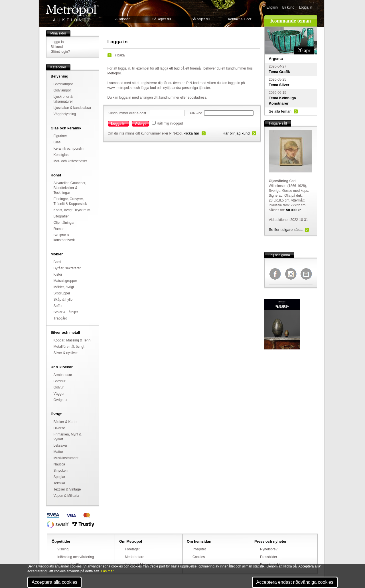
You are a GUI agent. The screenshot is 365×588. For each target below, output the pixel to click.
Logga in (306, 7)
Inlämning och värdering (76, 557)
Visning (63, 549)
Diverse (59, 428)
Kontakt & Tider (240, 19)
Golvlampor (62, 90)
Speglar (59, 477)
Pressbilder (269, 557)
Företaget (132, 549)
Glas (57, 142)
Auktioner (122, 19)
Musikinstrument (66, 458)
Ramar (59, 229)
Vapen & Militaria (66, 496)
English (272, 7)
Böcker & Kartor (66, 422)
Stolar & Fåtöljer (66, 312)
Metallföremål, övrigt (69, 347)
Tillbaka (119, 55)
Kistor (58, 274)
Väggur (59, 394)
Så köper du (162, 19)
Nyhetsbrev (269, 549)
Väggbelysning (65, 114)
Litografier (61, 216)
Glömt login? (60, 52)
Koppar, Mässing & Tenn (72, 340)
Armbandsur (63, 375)
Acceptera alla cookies (54, 582)
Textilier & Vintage (67, 489)
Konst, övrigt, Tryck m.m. (72, 210)
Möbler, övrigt (64, 287)
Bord (57, 262)
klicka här (191, 133)
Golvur (59, 387)
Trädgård (60, 318)
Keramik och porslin (69, 148)
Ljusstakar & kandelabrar (73, 108)
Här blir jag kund (236, 133)
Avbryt (141, 124)
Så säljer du (201, 19)
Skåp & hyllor (64, 300)
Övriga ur (61, 400)
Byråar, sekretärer (67, 268)
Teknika (59, 483)
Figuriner (60, 136)
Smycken (61, 471)
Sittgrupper (62, 293)
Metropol (73, 13)
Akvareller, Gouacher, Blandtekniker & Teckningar (70, 188)
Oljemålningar (64, 223)
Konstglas (61, 155)
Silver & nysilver (66, 353)
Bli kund (288, 7)
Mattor (58, 452)
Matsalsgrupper (65, 281)
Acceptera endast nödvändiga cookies (295, 582)
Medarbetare (135, 557)
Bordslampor (63, 84)
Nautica (59, 464)
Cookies (199, 557)
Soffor (58, 306)
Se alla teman (280, 111)
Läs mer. (108, 571)
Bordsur (60, 381)
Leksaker (61, 445)
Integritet (199, 549)
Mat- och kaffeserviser (70, 161)
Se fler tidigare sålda (286, 230)
